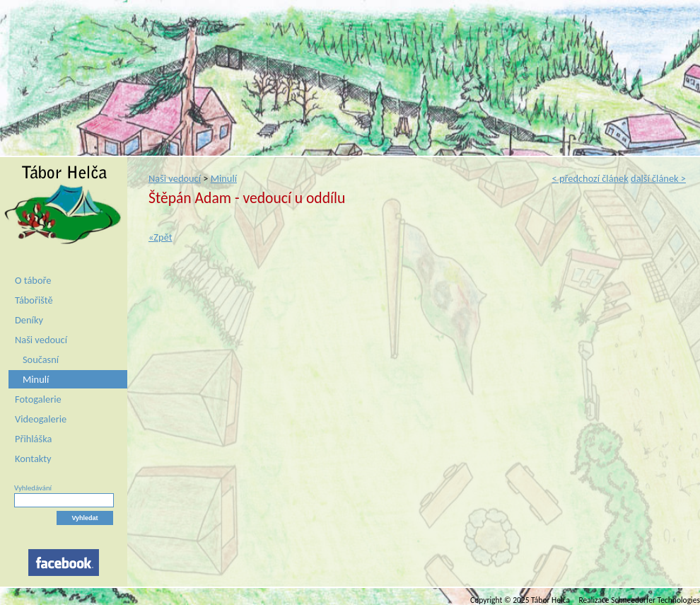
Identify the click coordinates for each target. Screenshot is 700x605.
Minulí (36, 379)
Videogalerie (41, 419)
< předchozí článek (590, 178)
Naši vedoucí (41, 340)
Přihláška (33, 439)
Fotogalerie (38, 399)
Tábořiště (34, 300)
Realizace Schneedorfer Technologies (640, 600)
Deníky (29, 320)
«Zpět (161, 237)
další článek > (658, 178)
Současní (41, 359)
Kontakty (33, 459)
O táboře (33, 280)
